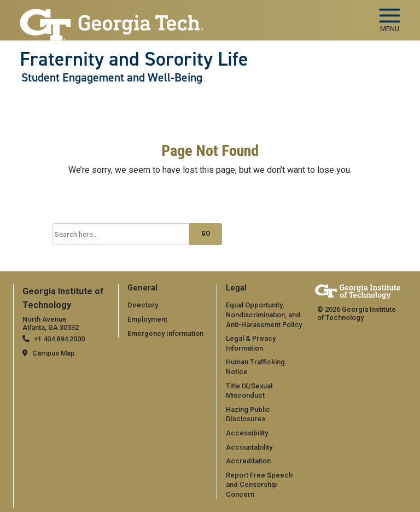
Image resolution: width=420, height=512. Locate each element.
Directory (143, 305)
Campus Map (54, 353)
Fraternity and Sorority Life (134, 59)
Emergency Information (165, 333)
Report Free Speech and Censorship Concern (259, 485)
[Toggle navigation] (390, 16)
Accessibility (247, 433)
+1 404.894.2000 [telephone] (59, 339)
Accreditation (248, 461)
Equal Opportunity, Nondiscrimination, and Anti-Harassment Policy (264, 315)
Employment (147, 319)
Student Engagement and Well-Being (112, 78)
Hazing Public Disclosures (248, 414)
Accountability (249, 447)
